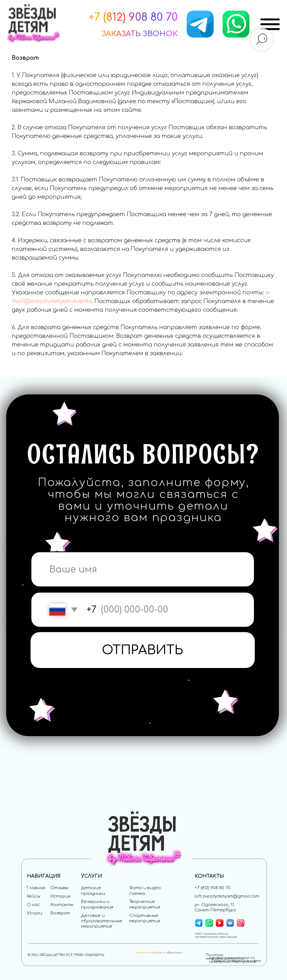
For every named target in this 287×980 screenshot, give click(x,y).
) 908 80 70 (150, 17)
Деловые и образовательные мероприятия (102, 921)
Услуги (34, 913)
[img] (270, 24)
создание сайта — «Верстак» (159, 953)
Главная (36, 888)
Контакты (62, 905)
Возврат (60, 913)
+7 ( (97, 17)
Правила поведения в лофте (236, 961)
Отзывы (59, 888)
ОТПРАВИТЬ (143, 650)
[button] (140, 34)
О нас (33, 905)
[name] (143, 569)
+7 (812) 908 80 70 (212, 888)
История (60, 896)
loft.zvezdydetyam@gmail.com (227, 896)
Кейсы (33, 896)
